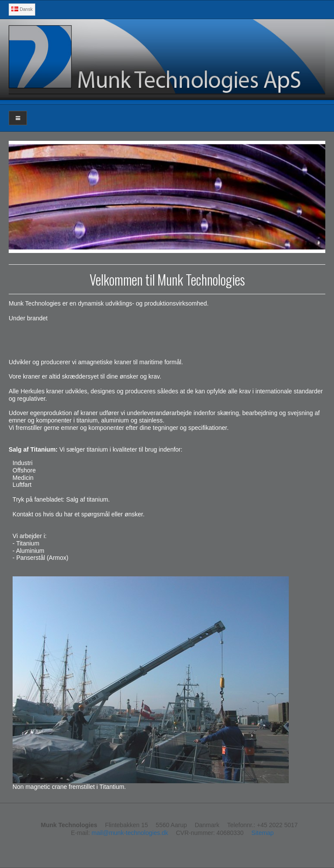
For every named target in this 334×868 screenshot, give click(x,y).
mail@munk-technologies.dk (130, 833)
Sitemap (262, 833)
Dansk (22, 9)
